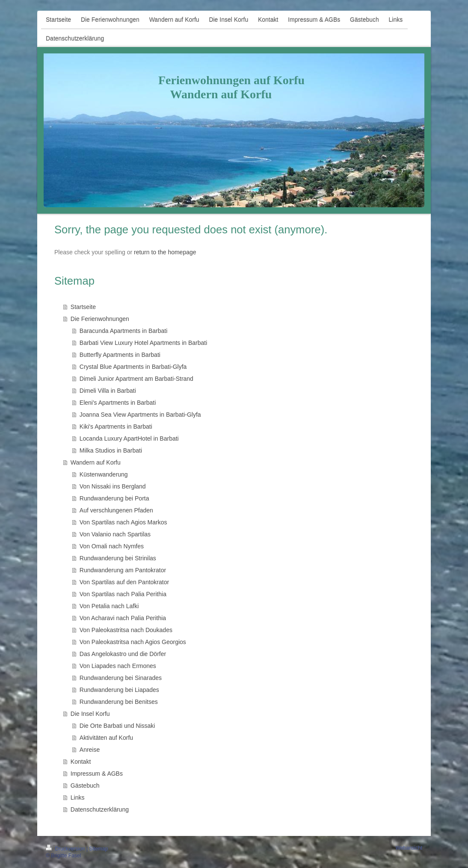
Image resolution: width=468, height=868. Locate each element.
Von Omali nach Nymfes (112, 546)
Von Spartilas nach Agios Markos (123, 522)
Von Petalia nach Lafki (109, 606)
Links (78, 797)
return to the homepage (165, 252)
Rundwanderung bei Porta (114, 498)
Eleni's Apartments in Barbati (118, 403)
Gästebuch (85, 786)
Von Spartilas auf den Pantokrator (124, 582)
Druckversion (66, 849)
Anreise (90, 750)
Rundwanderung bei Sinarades (121, 678)
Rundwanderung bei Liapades (119, 690)
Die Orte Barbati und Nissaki (117, 726)
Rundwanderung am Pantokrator (123, 570)
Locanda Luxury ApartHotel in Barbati (129, 438)
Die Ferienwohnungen (100, 319)
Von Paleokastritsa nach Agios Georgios (133, 642)
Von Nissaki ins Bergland (113, 486)
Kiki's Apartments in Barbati (116, 427)
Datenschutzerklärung (100, 809)
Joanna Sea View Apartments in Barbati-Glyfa (140, 415)
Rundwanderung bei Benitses (119, 702)
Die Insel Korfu (90, 714)
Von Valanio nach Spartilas (115, 534)
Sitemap (98, 849)
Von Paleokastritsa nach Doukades (126, 630)
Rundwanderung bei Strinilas (118, 558)
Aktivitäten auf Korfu (106, 738)
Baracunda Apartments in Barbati (123, 331)
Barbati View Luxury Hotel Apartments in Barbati (144, 343)
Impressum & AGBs (97, 774)
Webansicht (409, 848)
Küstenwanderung (104, 474)
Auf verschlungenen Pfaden (116, 510)
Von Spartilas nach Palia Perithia (123, 594)
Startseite (83, 307)
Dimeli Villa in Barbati (108, 391)
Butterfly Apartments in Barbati (120, 355)
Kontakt (81, 762)
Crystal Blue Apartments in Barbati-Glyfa (133, 367)
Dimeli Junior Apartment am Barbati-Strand (136, 379)
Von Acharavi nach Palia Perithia (123, 618)
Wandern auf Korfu (96, 462)
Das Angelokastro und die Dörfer (123, 654)
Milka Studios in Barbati (111, 450)
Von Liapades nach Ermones (118, 666)
